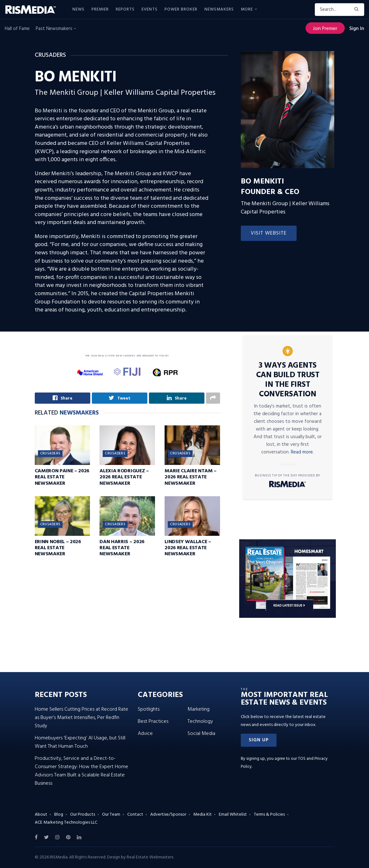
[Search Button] (358, 10)
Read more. (302, 452)
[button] (259, 740)
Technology (200, 722)
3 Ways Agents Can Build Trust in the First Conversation (288, 380)
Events (150, 9)
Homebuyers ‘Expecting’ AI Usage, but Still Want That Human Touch (80, 742)
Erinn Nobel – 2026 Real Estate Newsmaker (58, 549)
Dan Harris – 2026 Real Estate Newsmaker (122, 549)
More (247, 9)
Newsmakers (219, 9)
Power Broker (181, 9)
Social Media (201, 734)
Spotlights (149, 709)
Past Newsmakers (56, 29)
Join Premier (325, 29)
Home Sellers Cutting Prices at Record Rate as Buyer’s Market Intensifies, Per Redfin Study (81, 718)
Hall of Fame (17, 29)
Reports (125, 9)
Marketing (199, 709)
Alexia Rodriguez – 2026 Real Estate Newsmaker (124, 478)
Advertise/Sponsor (168, 815)
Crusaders (50, 454)
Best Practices (153, 722)
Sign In (357, 29)
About (41, 815)
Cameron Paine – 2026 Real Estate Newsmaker (62, 478)
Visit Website (269, 233)
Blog (59, 815)
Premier (100, 9)
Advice (145, 734)
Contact (135, 815)
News (78, 9)
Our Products (83, 815)
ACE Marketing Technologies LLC (66, 823)
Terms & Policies (269, 815)
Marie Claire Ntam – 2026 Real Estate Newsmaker (191, 478)
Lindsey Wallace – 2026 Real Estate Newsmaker (188, 549)
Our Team (111, 815)
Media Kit (203, 815)
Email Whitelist (233, 815)
